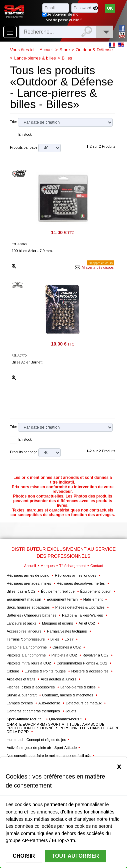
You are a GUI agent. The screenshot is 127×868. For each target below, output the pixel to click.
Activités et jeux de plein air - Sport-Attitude (42, 748)
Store (64, 50)
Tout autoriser (75, 856)
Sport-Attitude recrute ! (26, 719)
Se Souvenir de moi (63, 14)
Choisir (24, 856)
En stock (25, 135)
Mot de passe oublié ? (64, 20)
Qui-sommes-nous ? (66, 719)
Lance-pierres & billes (35, 58)
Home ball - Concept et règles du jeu (36, 740)
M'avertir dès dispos (98, 267)
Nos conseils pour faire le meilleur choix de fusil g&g (49, 756)
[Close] (119, 766)
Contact (97, 566)
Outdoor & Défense (94, 50)
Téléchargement (73, 566)
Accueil (47, 50)
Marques (47, 566)
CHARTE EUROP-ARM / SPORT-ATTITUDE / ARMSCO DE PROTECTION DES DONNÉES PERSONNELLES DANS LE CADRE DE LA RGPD (63, 728)
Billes (67, 58)
